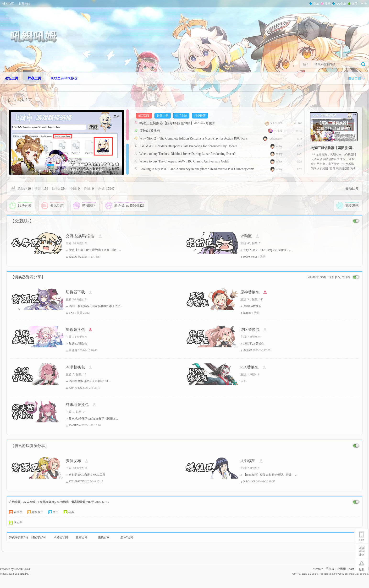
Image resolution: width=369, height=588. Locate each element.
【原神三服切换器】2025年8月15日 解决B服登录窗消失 (334, 126)
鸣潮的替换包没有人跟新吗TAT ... (90, 381)
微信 (354, 4)
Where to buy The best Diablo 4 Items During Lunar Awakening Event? (187, 154)
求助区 (246, 236)
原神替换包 (250, 292)
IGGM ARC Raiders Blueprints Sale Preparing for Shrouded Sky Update (188, 146)
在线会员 (15, 502)
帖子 (306, 64)
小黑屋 (341, 569)
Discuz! (19, 569)
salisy (276, 146)
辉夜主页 (34, 78)
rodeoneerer (273, 139)
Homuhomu (10, 100)
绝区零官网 (39, 537)
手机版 (330, 569)
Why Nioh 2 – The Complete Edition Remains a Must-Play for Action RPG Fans (194, 138)
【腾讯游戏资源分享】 (30, 446)
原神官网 (82, 537)
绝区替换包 (250, 330)
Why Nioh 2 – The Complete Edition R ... (267, 250)
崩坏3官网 (127, 537)
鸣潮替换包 (75, 367)
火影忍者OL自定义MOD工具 (87, 475)
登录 (316, 4)
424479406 (75, 388)
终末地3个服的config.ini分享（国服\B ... (94, 419)
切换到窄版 (364, 3)
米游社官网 (61, 537)
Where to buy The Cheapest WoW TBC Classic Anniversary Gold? (184, 161)
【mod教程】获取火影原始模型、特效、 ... (270, 475)
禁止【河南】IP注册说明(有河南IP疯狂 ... (95, 250)
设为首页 (8, 4)
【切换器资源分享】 (28, 277)
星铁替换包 (75, 330)
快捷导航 (355, 78)
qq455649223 (135, 206)
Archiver (317, 569)
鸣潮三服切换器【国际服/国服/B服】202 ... (96, 306)
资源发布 (73, 461)
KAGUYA (274, 123)
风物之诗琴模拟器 (64, 78)
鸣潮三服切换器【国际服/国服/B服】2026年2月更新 (177, 123)
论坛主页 (11, 78)
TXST (72, 313)
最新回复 (352, 189)
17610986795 (77, 481)
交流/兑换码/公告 (80, 236)
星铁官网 (104, 537)
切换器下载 (75, 292)
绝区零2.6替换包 (254, 344)
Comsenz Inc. (22, 574)
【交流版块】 (22, 221)
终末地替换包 (77, 405)
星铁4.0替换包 (78, 344)
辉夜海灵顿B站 (19, 537)
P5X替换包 (249, 367)
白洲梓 (275, 131)
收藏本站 (24, 4)
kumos (247, 313)
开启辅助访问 (368, 3)
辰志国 (18, 522)
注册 (327, 4)
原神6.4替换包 (150, 131)
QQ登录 (341, 4)
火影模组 (248, 461)
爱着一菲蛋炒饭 (330, 277)
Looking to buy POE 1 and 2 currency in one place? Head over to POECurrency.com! (197, 169)
